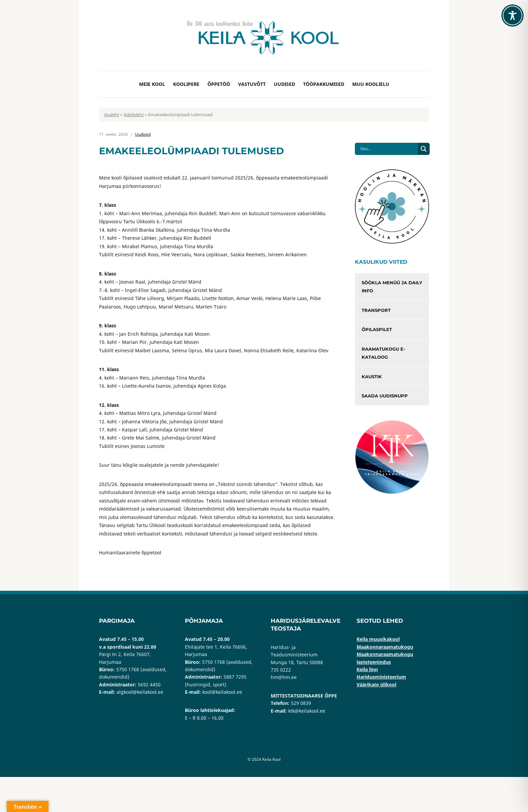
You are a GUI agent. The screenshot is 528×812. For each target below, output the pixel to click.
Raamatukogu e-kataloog (383, 353)
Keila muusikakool (378, 639)
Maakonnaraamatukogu (385, 647)
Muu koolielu (371, 84)
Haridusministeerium (381, 677)
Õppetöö (219, 84)
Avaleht (112, 115)
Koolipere (186, 84)
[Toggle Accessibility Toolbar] (513, 15)
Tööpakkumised (324, 84)
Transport (376, 310)
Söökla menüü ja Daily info (392, 287)
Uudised (284, 84)
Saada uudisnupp (385, 396)
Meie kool (152, 84)
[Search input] (388, 149)
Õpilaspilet (377, 329)
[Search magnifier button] (424, 149)
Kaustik (372, 377)
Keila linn (367, 669)
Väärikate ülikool (376, 685)
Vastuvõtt (252, 84)
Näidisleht (134, 115)
